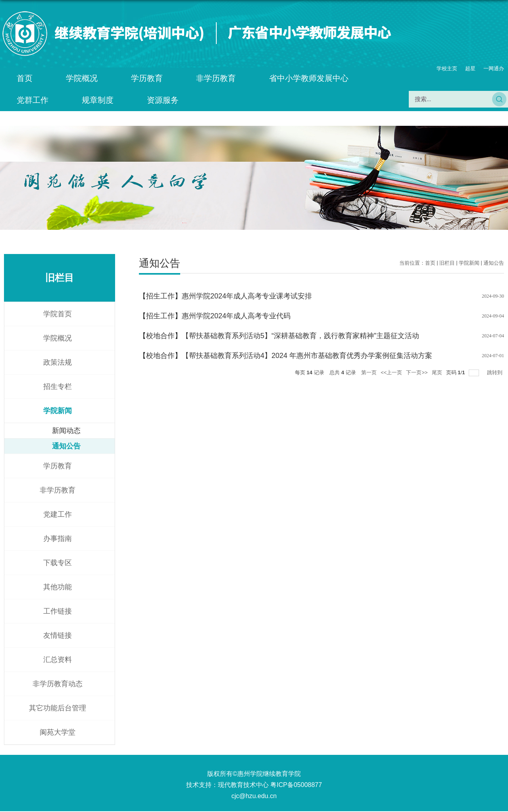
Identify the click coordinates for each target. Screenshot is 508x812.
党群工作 (33, 100)
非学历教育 (216, 78)
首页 (25, 78)
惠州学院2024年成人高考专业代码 (236, 316)
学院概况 (82, 78)
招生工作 (160, 296)
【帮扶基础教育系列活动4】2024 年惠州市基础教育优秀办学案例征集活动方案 (307, 356)
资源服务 (163, 100)
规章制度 (98, 100)
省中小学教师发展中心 (309, 78)
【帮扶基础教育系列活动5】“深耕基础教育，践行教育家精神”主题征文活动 (300, 336)
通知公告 (494, 263)
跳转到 (495, 372)
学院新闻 (469, 263)
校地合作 (160, 336)
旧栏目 (447, 263)
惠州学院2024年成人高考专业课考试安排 (247, 296)
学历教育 (147, 78)
